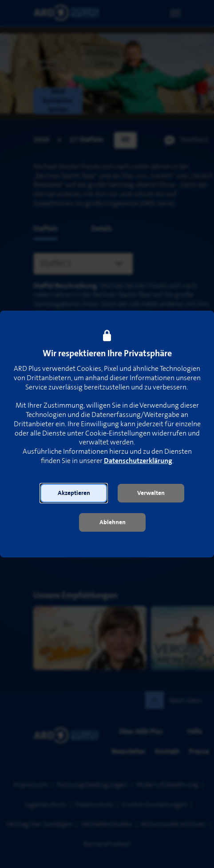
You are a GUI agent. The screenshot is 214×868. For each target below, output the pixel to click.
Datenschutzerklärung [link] (138, 461)
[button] (74, 493)
